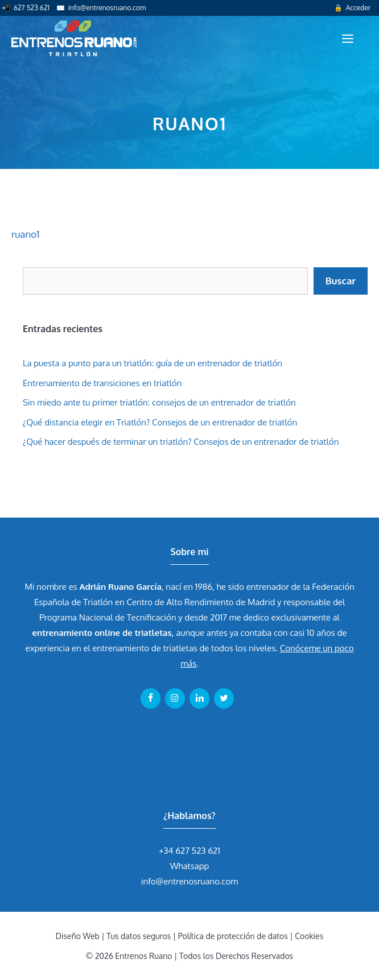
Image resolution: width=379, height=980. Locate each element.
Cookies (309, 936)
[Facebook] (151, 698)
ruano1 (25, 234)
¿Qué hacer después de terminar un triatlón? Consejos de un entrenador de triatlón (181, 442)
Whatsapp (190, 866)
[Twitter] (224, 698)
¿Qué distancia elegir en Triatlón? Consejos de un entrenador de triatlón (160, 422)
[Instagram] (175, 698)
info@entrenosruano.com (107, 8)
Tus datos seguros (139, 936)
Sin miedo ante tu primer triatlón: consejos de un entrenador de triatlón (159, 402)
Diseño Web (78, 936)
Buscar (341, 281)
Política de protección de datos (233, 936)
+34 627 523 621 (189, 851)
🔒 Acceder (352, 8)
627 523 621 (32, 8)
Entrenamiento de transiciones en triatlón (102, 383)
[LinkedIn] (199, 698)
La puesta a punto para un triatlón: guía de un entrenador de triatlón (153, 363)
